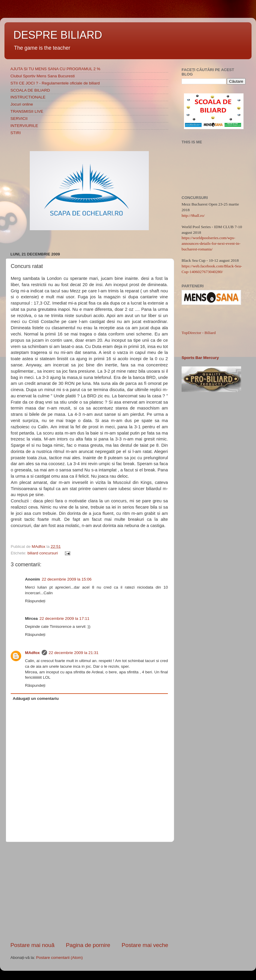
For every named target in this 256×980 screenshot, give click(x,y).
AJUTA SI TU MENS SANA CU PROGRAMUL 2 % (55, 69)
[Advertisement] (89, 892)
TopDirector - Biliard (199, 333)
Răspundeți (35, 601)
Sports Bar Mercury (200, 358)
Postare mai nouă (32, 945)
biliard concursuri (43, 553)
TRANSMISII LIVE (27, 111)
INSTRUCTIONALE (28, 97)
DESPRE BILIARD (58, 35)
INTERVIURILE (24, 126)
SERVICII (19, 119)
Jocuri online (22, 104)
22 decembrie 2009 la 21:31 (74, 653)
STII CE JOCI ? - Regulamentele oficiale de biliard (55, 83)
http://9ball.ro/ (193, 215)
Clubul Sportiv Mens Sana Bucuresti (43, 76)
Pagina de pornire (88, 945)
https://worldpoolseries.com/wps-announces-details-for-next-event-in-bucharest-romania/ (211, 243)
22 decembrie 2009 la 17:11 (64, 618)
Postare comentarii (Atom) (59, 958)
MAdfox (39, 547)
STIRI (16, 133)
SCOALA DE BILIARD (30, 90)
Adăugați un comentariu (36, 698)
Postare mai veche (145, 945)
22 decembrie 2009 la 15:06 (67, 579)
